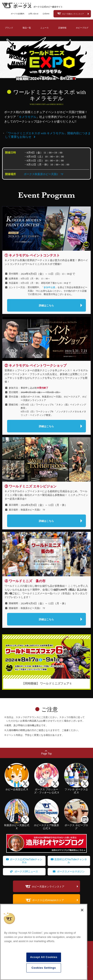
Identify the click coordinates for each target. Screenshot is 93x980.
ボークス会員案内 (18, 14)
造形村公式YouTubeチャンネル (69, 861)
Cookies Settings (44, 968)
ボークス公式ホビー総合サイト (48, 7)
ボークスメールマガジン (69, 872)
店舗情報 (62, 28)
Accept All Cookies (44, 957)
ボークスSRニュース (24, 872)
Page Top (46, 752)
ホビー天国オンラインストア (73, 14)
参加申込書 (49, 287)
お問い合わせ (33, 14)
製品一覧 (27, 28)
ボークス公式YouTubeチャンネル (24, 861)
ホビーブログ (82, 28)
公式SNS (46, 14)
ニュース (45, 28)
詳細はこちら (46, 306)
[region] (44, 942)
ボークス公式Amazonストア (48, 900)
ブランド (9, 28)
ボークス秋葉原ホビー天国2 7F (44, 174)
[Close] (82, 910)
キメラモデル (28, 117)
